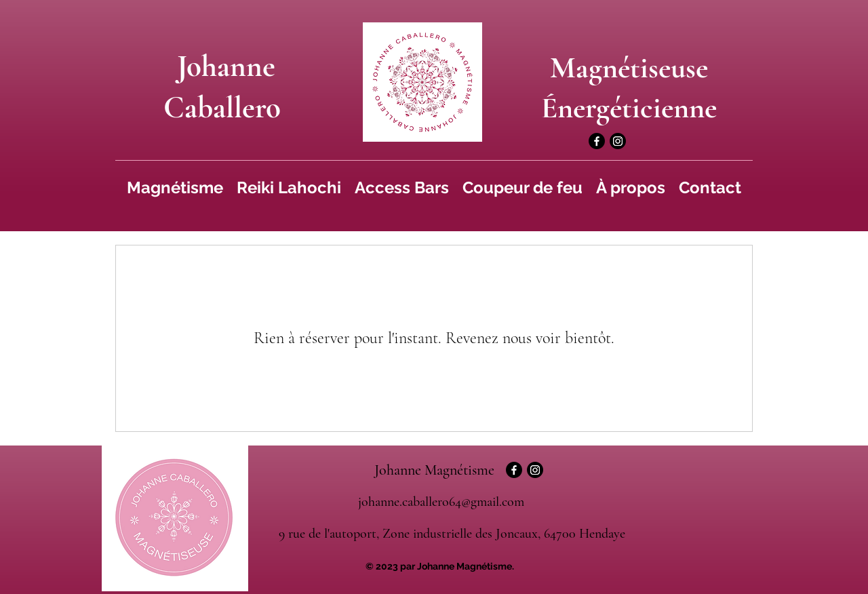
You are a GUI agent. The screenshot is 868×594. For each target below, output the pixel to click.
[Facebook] (597, 141)
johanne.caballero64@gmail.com (441, 502)
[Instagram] (618, 141)
